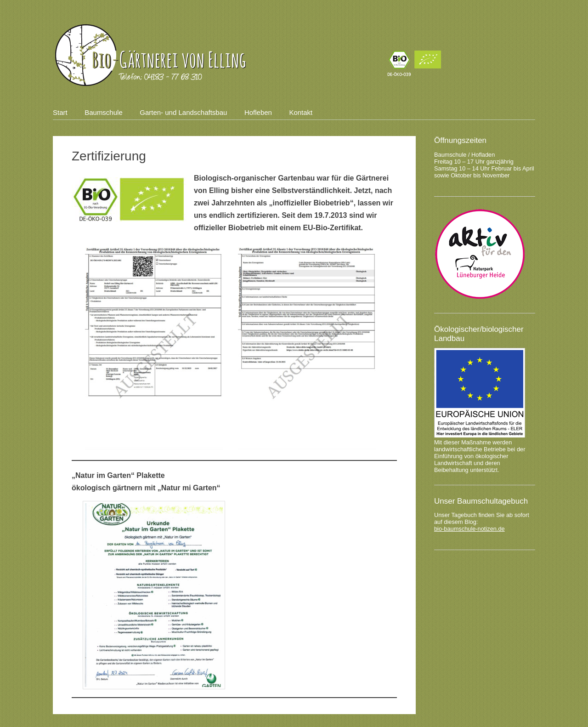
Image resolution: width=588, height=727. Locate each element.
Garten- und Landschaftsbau (183, 112)
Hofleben (258, 112)
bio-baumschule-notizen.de (469, 529)
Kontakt (301, 112)
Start (60, 112)
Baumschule (104, 112)
